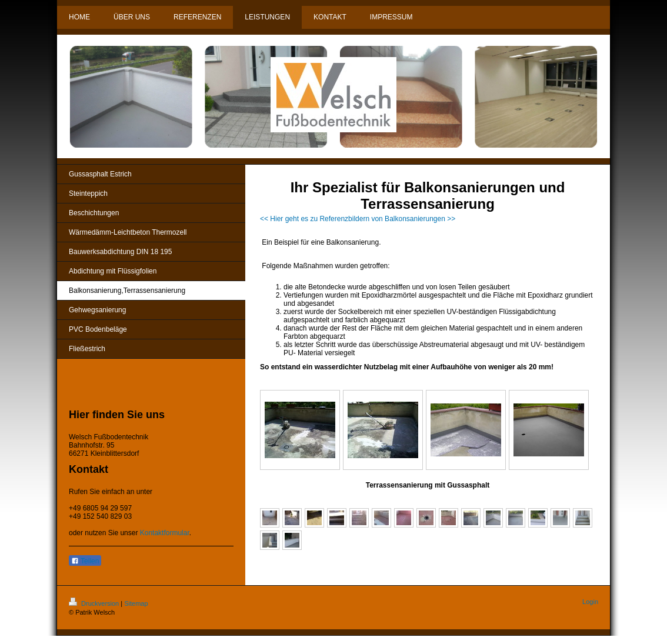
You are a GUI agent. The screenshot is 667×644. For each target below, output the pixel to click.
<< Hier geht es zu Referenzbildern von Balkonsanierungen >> (358, 219)
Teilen (85, 561)
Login (590, 602)
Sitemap (136, 603)
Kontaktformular (165, 533)
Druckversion (95, 603)
